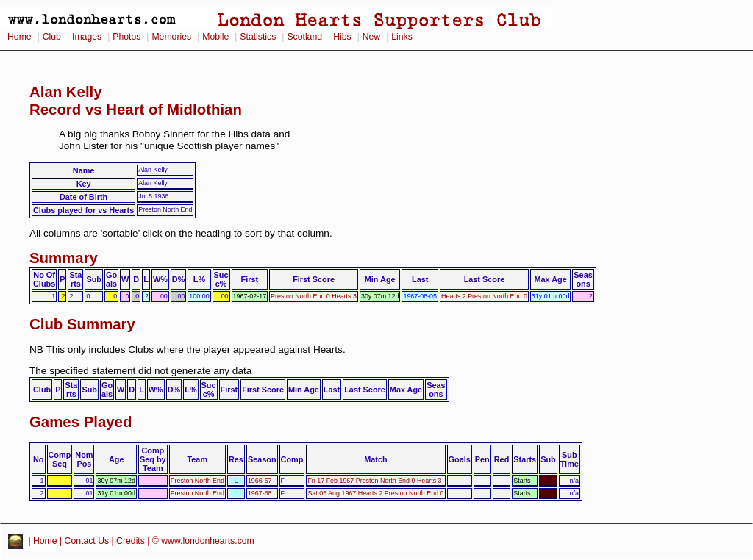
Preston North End (197, 481)
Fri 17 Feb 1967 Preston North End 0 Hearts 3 (374, 481)
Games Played (81, 422)
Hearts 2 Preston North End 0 (484, 296)
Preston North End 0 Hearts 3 (314, 296)
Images (87, 37)
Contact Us (87, 541)
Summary (64, 258)
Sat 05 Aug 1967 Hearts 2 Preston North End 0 (375, 493)
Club (52, 37)
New (371, 37)
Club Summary (82, 324)
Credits (131, 541)
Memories (171, 37)
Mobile (215, 37)
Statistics (258, 37)
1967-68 (260, 493)
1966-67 (260, 481)
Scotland (304, 37)
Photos (126, 37)
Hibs (342, 37)
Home (19, 37)
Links (402, 37)
